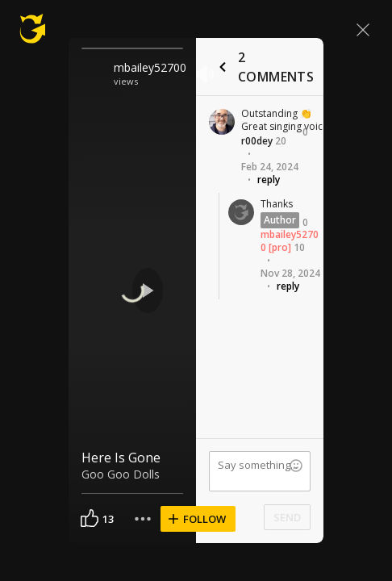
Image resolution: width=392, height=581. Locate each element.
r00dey (257, 141)
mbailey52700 (150, 67)
